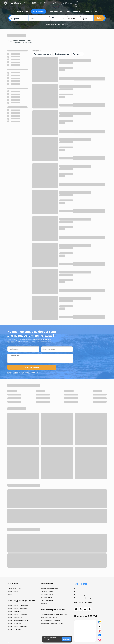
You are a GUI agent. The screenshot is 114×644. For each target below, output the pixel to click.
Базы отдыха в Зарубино (18, 622)
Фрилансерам (46, 593)
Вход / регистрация (89, 3)
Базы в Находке (14, 607)
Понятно (66, 639)
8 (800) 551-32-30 (105, 3)
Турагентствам (47, 587)
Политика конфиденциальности (86, 593)
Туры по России (14, 584)
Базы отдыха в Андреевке (18, 604)
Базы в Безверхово (16, 613)
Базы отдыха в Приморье (18, 601)
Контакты (78, 587)
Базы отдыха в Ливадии (18, 610)
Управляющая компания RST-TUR (54, 610)
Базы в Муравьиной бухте (18, 616)
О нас (76, 584)
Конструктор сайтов (49, 613)
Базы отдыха (39, 3)
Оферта (44, 599)
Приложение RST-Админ (51, 616)
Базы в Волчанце (15, 619)
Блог (10, 590)
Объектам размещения (50, 584)
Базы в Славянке (15, 625)
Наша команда (80, 590)
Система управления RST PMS (53, 619)
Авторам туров (47, 590)
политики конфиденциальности (44, 368)
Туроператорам (47, 596)
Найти (99, 18)
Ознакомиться (51, 641)
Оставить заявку (18, 367)
